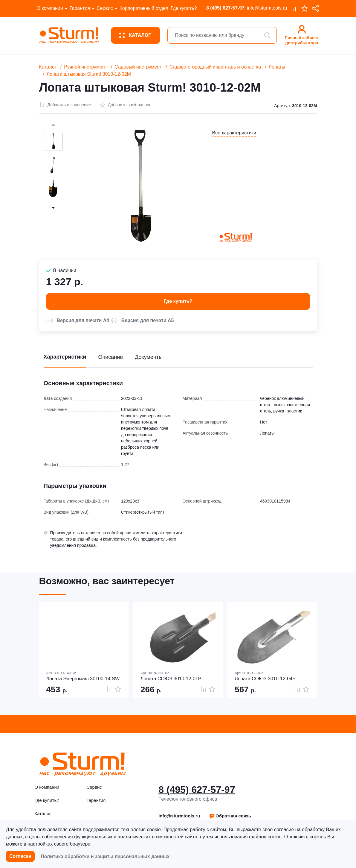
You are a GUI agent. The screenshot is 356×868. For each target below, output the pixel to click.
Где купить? (184, 8)
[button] (78, 321)
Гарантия (80, 8)
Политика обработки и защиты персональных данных (105, 856)
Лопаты (277, 67)
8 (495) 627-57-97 (225, 8)
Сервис (105, 8)
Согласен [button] (20, 856)
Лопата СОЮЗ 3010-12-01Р (171, 679)
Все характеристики (234, 133)
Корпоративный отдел (144, 8)
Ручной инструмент (85, 67)
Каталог (48, 67)
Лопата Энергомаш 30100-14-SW (83, 679)
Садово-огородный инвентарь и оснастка (215, 67)
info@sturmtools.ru (267, 8)
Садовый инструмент (138, 67)
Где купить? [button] (178, 301)
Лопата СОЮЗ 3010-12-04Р (265, 679)
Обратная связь (230, 816)
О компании (50, 8)
